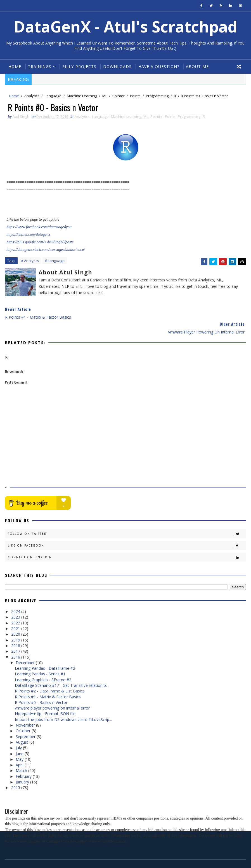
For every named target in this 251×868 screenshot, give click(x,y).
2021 (16, 614)
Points (135, 96)
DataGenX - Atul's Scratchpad (125, 26)
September (26, 722)
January (23, 767)
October (24, 716)
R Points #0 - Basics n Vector (41, 688)
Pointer (119, 96)
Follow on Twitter (127, 520)
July (19, 733)
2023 (16, 603)
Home (15, 66)
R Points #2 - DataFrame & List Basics (50, 676)
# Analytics (30, 261)
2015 (16, 773)
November (26, 711)
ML (105, 96)
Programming (157, 96)
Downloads (117, 66)
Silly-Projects (79, 66)
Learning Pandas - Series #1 (40, 660)
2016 (16, 642)
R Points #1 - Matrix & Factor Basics (48, 682)
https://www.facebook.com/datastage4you (39, 228)
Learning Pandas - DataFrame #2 (45, 654)
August (23, 728)
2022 (16, 608)
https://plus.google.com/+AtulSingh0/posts (40, 243)
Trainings (40, 66)
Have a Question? (159, 66)
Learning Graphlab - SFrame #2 (43, 665)
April (20, 750)
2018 (16, 631)
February (24, 762)
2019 (16, 625)
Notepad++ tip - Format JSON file (45, 699)
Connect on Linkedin (127, 543)
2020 (16, 620)
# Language (55, 261)
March (22, 756)
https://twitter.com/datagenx (28, 235)
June (20, 739)
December (26, 648)
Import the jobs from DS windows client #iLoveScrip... (63, 705)
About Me (197, 66)
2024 (16, 597)
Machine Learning (82, 96)
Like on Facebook (127, 531)
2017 (16, 637)
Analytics (32, 96)
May (20, 745)
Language (53, 96)
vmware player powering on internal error (52, 693)
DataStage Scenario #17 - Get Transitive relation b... (62, 671)
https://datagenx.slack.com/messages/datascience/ (46, 250)
